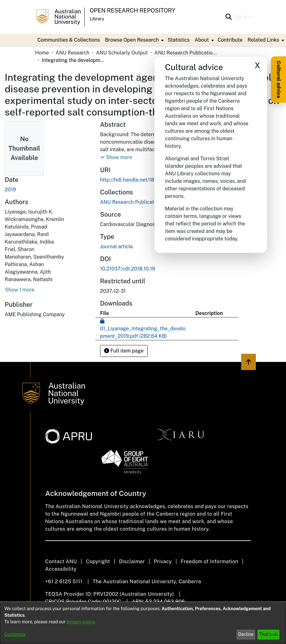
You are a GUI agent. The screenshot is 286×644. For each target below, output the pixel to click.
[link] (132, 202)
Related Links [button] (263, 40)
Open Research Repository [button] (132, 10)
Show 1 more (20, 290)
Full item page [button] (124, 351)
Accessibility (61, 569)
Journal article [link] (117, 247)
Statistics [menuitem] (178, 40)
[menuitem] (134, 40)
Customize (15, 634)
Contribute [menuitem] (230, 40)
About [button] (202, 40)
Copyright (98, 562)
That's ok (269, 634)
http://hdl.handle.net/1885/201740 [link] (140, 180)
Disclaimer (132, 562)
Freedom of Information (209, 562)
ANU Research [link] (72, 53)
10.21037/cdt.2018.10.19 (128, 269)
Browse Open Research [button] (132, 40)
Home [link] (42, 53)
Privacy (163, 562)
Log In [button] (241, 17)
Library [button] (97, 19)
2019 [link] (10, 190)
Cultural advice (279, 80)
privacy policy (81, 622)
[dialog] (143, 623)
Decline (246, 634)
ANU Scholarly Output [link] (122, 53)
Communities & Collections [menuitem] (69, 40)
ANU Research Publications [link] (186, 53)
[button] (229, 17)
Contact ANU (61, 562)
